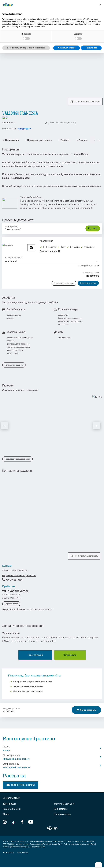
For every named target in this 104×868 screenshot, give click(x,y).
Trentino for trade (12, 809)
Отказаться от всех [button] (67, 48)
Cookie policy (23, 852)
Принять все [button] (91, 48)
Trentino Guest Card (64, 804)
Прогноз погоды (62, 814)
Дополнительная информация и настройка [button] (26, 48)
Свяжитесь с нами (21, 785)
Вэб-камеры (60, 809)
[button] (100, 5)
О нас (6, 814)
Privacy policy (8, 852)
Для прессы (9, 804)
